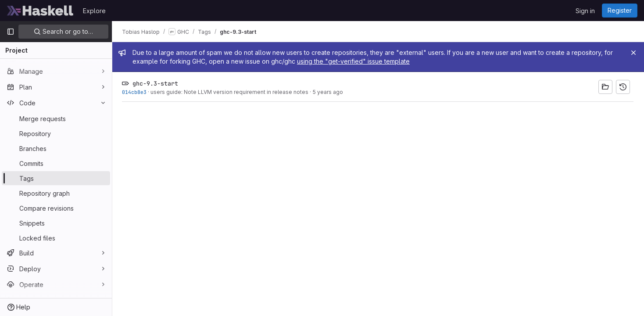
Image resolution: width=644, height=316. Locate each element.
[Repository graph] (56, 193)
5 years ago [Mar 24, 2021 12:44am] (329, 92)
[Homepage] (40, 11)
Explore (94, 11)
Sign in (585, 11)
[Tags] (56, 178)
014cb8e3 (135, 92)
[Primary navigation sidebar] (11, 32)
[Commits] (56, 163)
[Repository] (56, 133)
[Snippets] (56, 223)
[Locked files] (56, 238)
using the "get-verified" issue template (354, 61)
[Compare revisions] (56, 208)
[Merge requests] (56, 118)
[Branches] (56, 148)
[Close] (633, 53)
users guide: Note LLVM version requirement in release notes (230, 92)
